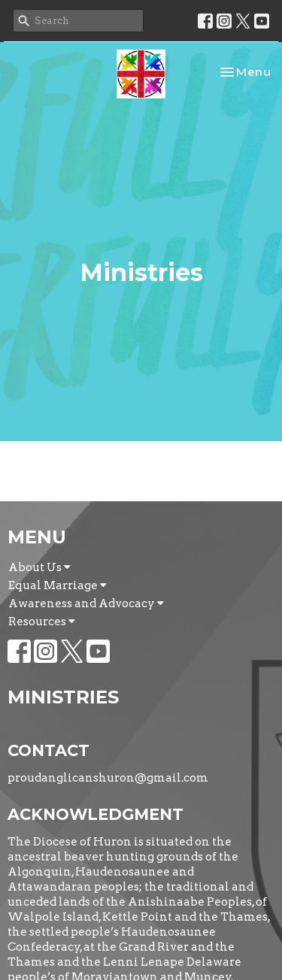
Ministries (63, 697)
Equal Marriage (58, 585)
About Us (39, 567)
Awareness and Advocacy (86, 603)
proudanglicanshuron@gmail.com (108, 778)
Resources (42, 622)
